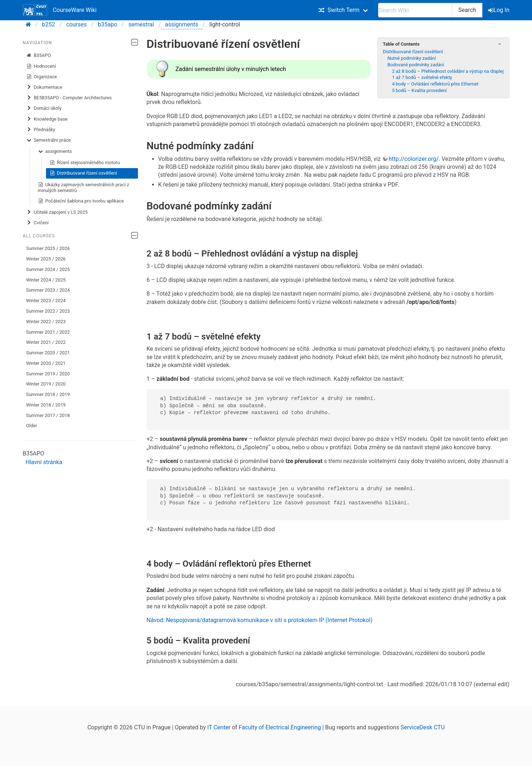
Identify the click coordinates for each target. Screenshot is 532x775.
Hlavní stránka (44, 462)
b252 (49, 24)
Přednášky (41, 130)
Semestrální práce (48, 140)
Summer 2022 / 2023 (48, 311)
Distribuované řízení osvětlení (83, 173)
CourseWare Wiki (60, 10)
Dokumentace (44, 87)
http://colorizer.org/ (414, 159)
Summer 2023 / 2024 (48, 290)
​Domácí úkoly (44, 108)
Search (467, 10)
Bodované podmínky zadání (416, 65)
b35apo (108, 24)
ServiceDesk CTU (422, 727)
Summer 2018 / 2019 (48, 394)
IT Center (219, 727)
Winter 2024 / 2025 (46, 280)
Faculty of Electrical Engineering (280, 727)
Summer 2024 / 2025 (48, 269)
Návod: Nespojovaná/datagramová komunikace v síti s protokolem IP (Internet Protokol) (260, 620)
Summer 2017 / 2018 (48, 415)
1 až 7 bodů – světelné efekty (422, 77)
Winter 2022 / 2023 (46, 322)
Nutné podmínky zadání (412, 58)
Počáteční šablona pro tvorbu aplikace (81, 201)
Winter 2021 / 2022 (46, 342)
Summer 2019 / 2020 (48, 374)
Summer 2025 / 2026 (48, 248)
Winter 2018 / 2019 (46, 405)
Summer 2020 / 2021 (48, 353)
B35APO (38, 55)
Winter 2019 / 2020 (46, 384)
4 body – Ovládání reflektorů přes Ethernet (435, 84)
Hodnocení (41, 66)
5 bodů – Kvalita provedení (419, 90)
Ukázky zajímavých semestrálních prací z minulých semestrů (83, 187)
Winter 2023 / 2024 (46, 301)
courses (77, 24)
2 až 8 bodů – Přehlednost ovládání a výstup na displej (448, 71)
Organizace (41, 77)
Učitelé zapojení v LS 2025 (57, 212)
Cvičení (37, 223)
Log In (499, 10)
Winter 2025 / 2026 (46, 259)
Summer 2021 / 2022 (48, 332)
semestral (141, 24)
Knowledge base (47, 119)
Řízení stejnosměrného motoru (85, 163)
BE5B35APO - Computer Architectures (69, 98)
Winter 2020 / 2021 (46, 363)
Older (32, 426)
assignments (182, 24)
